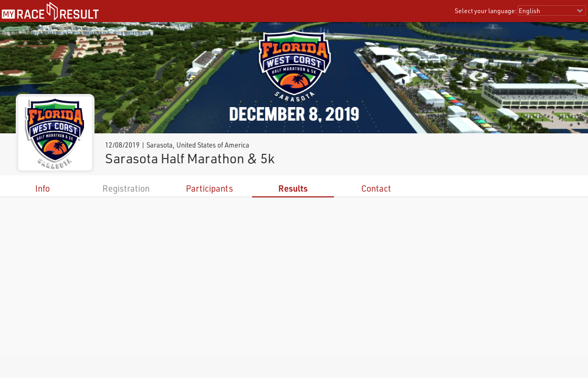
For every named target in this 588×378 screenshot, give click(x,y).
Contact (376, 188)
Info (43, 188)
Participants (209, 188)
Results (293, 188)
